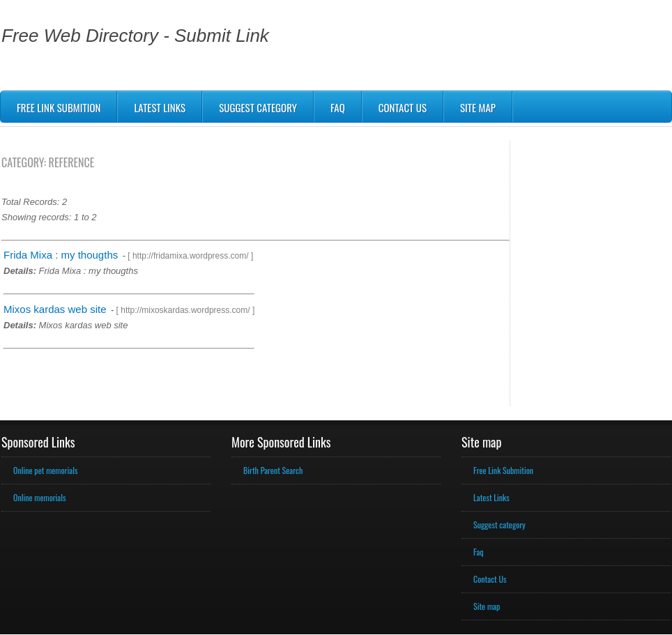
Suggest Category (258, 107)
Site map (478, 107)
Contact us (403, 107)
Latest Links (160, 107)
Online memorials (40, 497)
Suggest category (499, 525)
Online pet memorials (45, 470)
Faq (338, 107)
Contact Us (490, 579)
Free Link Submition (59, 107)
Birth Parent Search (273, 470)
